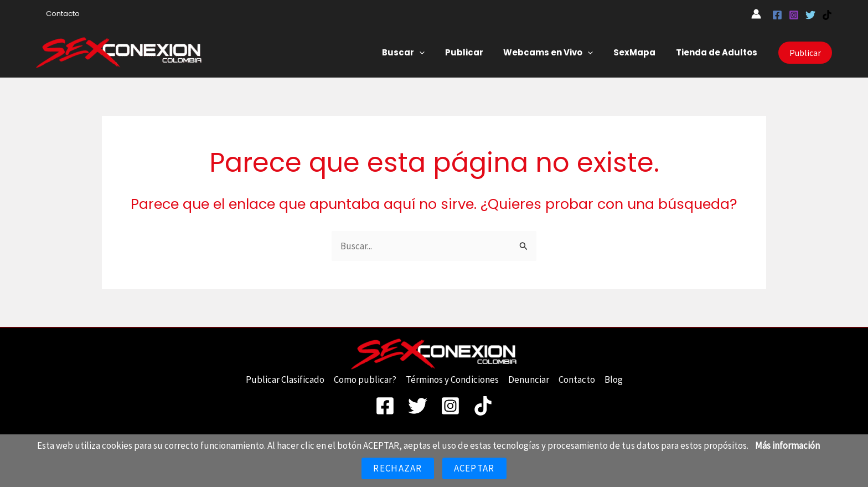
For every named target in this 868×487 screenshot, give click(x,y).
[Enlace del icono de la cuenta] (756, 14)
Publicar (477, 52)
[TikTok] (827, 15)
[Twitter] (810, 15)
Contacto (60, 14)
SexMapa (640, 52)
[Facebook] (777, 15)
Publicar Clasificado (285, 380)
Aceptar (474, 468)
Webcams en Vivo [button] (557, 53)
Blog (614, 380)
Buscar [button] (420, 53)
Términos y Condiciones (452, 380)
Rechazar (397, 468)
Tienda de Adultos (718, 52)
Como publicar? (365, 380)
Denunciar (529, 380)
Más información (787, 445)
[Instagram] (794, 15)
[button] (436, 53)
